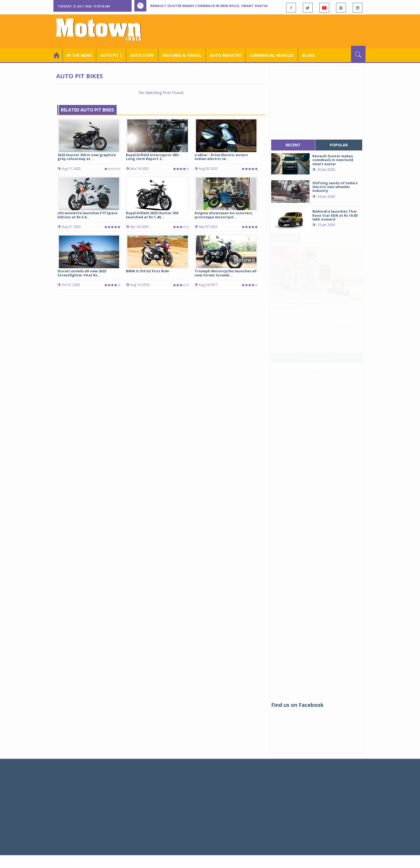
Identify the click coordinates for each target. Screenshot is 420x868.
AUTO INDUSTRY (226, 55)
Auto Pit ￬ (111, 55)
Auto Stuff (142, 55)
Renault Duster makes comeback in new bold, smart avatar (209, 6)
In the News (79, 55)
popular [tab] (339, 145)
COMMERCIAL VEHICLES (272, 55)
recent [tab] (293, 145)
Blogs (309, 55)
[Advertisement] (266, 31)
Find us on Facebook (297, 705)
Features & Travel (182, 55)
